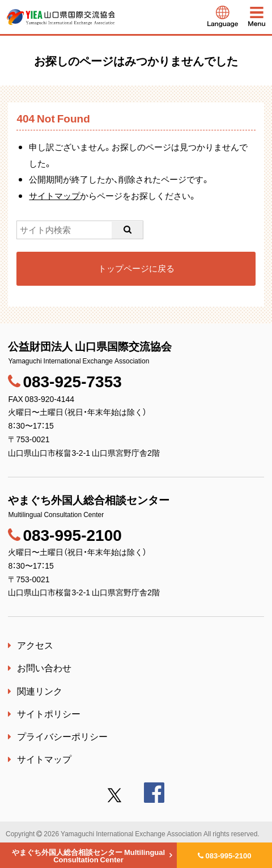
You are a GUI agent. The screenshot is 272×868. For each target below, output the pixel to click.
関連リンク (40, 691)
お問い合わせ (44, 667)
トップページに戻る (136, 268)
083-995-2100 (229, 855)
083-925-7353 (72, 381)
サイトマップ (54, 196)
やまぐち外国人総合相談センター (88, 856)
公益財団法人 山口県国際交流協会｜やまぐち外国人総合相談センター (61, 17)
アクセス (35, 645)
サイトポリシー (49, 713)
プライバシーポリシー (62, 736)
